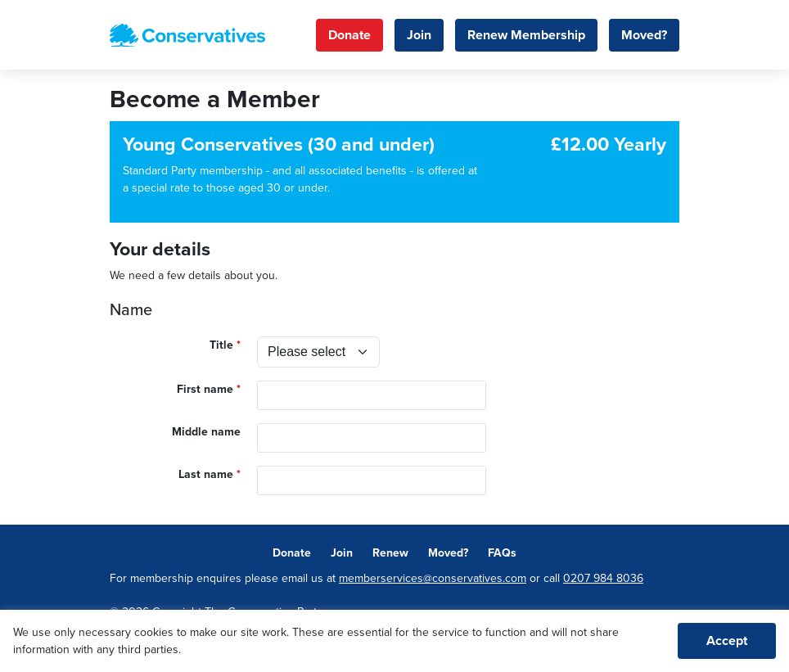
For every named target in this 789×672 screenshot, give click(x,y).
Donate (349, 35)
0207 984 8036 (603, 578)
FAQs (502, 553)
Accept (727, 641)
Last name (206, 474)
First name (205, 389)
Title (221, 345)
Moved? (644, 35)
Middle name (206, 432)
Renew (390, 553)
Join (419, 35)
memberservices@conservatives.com (433, 578)
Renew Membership (526, 35)
